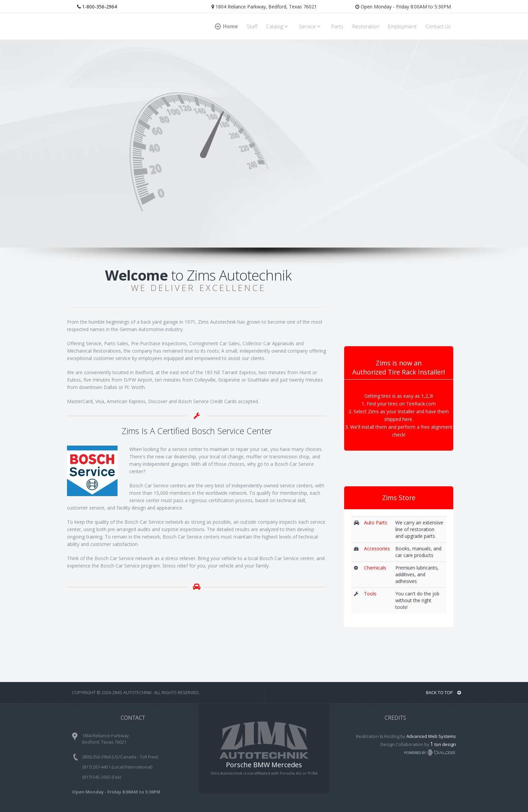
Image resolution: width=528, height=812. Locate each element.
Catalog (278, 26)
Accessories (377, 548)
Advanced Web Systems (431, 736)
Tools (370, 594)
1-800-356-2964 (97, 7)
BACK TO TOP (443, 692)
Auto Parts (376, 523)
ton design (443, 744)
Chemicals (375, 568)
